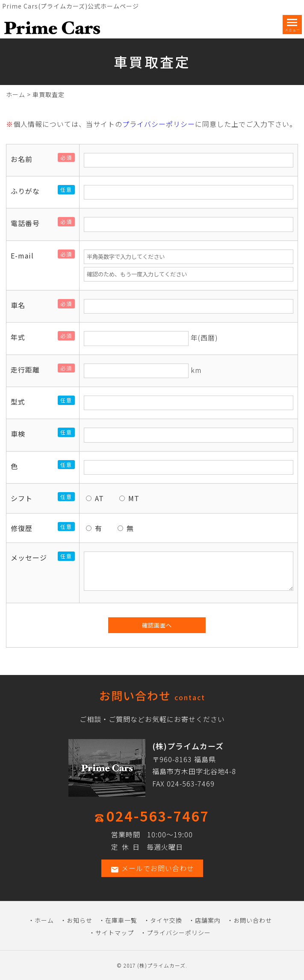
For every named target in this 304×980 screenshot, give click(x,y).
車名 (21, 305)
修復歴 (25, 528)
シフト (25, 498)
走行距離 (29, 370)
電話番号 (29, 223)
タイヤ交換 (166, 920)
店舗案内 (208, 920)
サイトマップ (115, 933)
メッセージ (32, 557)
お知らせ (80, 920)
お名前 (25, 159)
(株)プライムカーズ (161, 965)
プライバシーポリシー (159, 124)
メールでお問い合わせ (152, 868)
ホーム (16, 94)
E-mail (26, 255)
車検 (21, 434)
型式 (21, 402)
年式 (21, 337)
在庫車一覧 (121, 920)
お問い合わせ (253, 920)
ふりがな (29, 191)
